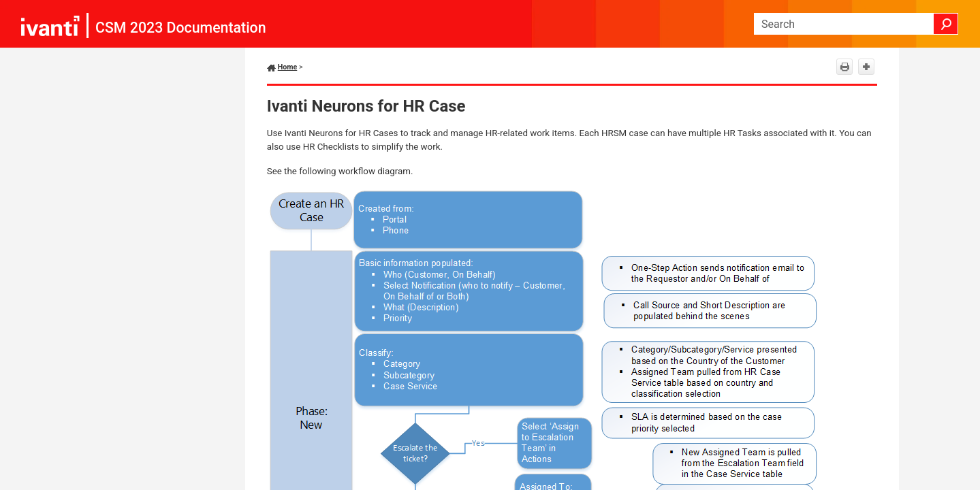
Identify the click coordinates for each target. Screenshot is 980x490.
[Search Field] (856, 24)
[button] (946, 24)
